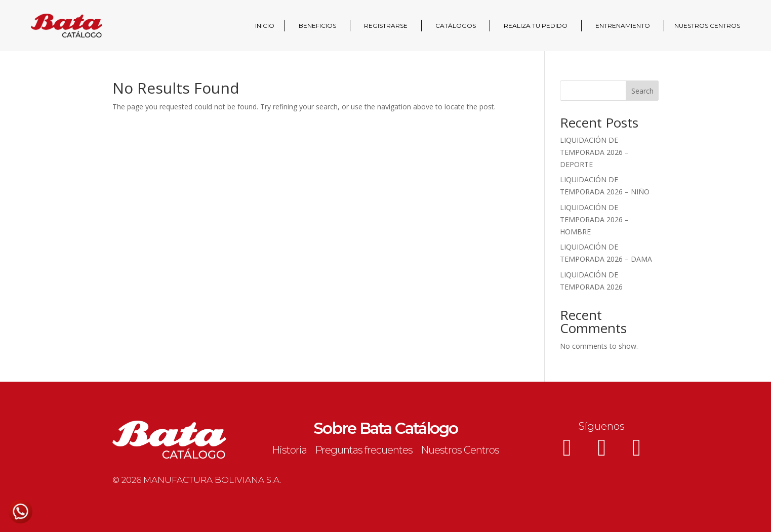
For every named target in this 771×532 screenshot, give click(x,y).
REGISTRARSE (386, 26)
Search (642, 91)
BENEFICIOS (317, 26)
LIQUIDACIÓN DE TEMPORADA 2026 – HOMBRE (594, 219)
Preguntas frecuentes (364, 450)
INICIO (265, 26)
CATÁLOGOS (456, 26)
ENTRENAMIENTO (623, 26)
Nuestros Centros (460, 450)
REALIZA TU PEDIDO (536, 26)
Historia (289, 450)
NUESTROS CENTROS (707, 26)
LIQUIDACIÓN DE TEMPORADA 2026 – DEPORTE (594, 152)
